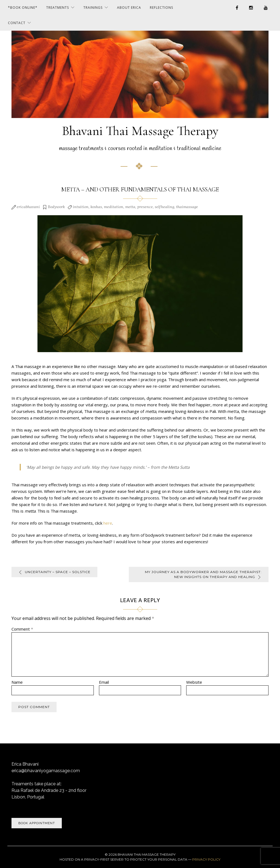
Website (194, 682)
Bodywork (56, 207)
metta (130, 207)
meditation (114, 207)
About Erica (129, 8)
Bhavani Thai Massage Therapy (140, 131)
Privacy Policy (206, 859)
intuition (81, 207)
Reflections (161, 8)
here (108, 523)
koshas (96, 207)
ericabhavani (28, 207)
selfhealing (164, 207)
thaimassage (187, 207)
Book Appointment (37, 823)
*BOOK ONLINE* (23, 8)
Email (104, 682)
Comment (22, 629)
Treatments (58, 8)
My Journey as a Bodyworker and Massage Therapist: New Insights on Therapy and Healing (206, 574)
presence (145, 207)
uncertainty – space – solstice (58, 572)
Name (17, 682)
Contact (17, 23)
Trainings (93, 8)
